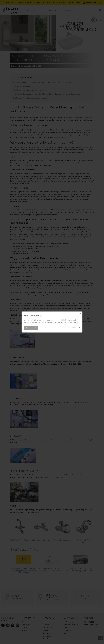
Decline (67, 328)
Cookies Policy (73, 322)
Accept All (76, 328)
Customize (31, 328)
